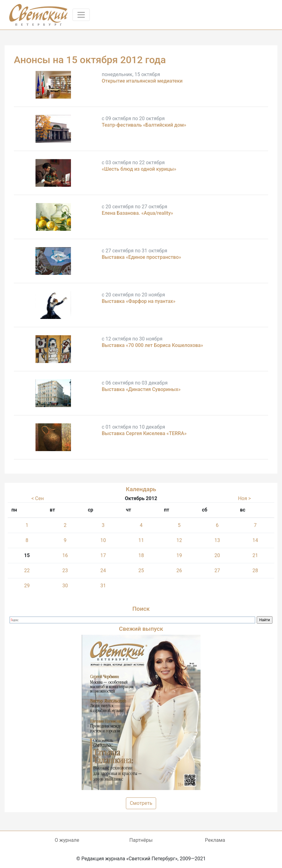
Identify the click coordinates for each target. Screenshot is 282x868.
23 (65, 571)
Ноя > (244, 498)
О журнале (67, 840)
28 (255, 571)
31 (103, 586)
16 (65, 555)
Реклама (215, 840)
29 (27, 586)
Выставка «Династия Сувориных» (141, 389)
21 (255, 555)
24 (103, 571)
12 (179, 540)
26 (179, 571)
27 (217, 571)
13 (217, 540)
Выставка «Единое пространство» (141, 257)
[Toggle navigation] (81, 15)
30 (65, 586)
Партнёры (141, 840)
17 (103, 555)
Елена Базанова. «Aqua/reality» (137, 213)
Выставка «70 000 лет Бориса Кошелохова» (153, 345)
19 (179, 555)
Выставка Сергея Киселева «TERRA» (144, 433)
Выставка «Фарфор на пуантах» (139, 301)
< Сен (38, 498)
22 (27, 571)
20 (217, 555)
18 (141, 555)
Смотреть (141, 803)
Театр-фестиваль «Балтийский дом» (144, 125)
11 (141, 540)
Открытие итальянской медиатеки (142, 81)
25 (141, 571)
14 (255, 540)
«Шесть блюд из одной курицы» (139, 169)
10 (103, 540)
